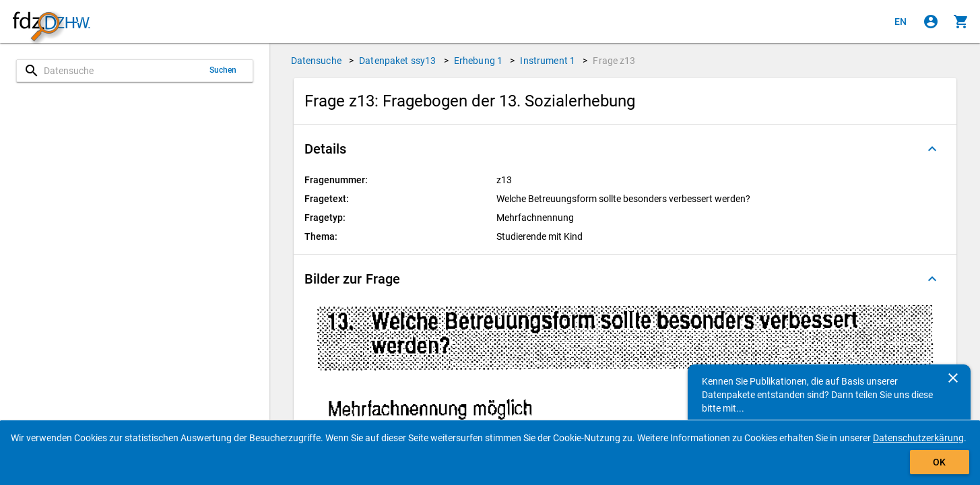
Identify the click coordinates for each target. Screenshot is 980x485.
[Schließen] (953, 378)
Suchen (223, 70)
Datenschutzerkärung (918, 438)
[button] (625, 149)
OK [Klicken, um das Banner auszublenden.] (939, 462)
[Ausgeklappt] (932, 149)
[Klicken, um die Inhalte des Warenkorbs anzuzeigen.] (961, 22)
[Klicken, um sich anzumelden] (931, 22)
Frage (614, 61)
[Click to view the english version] (901, 22)
